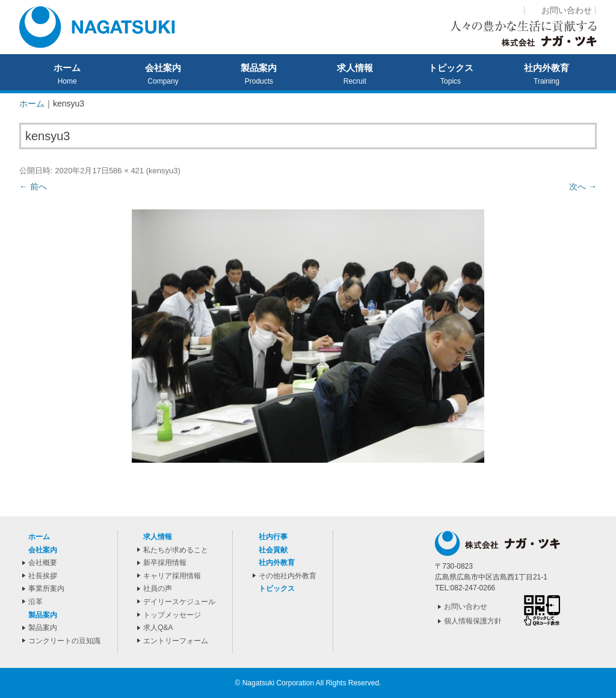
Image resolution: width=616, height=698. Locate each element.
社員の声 (158, 588)
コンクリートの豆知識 (64, 641)
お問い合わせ (567, 10)
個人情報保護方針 (473, 621)
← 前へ (33, 187)
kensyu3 (163, 171)
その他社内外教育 (288, 576)
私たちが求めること (176, 550)
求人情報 (355, 68)
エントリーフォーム (176, 641)
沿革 (35, 602)
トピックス (451, 68)
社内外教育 (547, 68)
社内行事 (273, 537)
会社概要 (43, 563)
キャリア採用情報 (172, 576)
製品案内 (259, 68)
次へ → (583, 187)
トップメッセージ (172, 615)
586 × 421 (126, 171)
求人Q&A (158, 628)
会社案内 (163, 68)
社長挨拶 (43, 576)
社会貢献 (273, 550)
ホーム (67, 68)
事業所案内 (46, 588)
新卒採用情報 (165, 563)
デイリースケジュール (179, 602)
